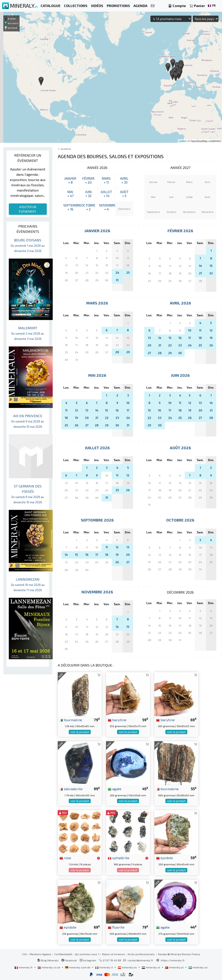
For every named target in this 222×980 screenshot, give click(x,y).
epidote (165, 858)
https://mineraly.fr (173, 960)
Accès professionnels (141, 954)
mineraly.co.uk (49, 967)
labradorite (71, 789)
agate (115, 789)
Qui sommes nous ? (87, 954)
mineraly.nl (151, 967)
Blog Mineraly (48, 960)
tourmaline (71, 720)
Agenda (66, 149)
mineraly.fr (24, 967)
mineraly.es (128, 967)
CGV (24, 954)
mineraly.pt (175, 967)
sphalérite (119, 858)
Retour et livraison (113, 954)
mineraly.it (104, 967)
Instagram (88, 960)
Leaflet (183, 141)
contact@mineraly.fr (140, 960)
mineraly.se (198, 967)
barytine (117, 720)
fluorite (116, 927)
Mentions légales (41, 954)
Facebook (69, 960)
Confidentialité (63, 954)
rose (65, 858)
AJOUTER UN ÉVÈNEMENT (28, 209)
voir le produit (80, 732)
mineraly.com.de (78, 967)
